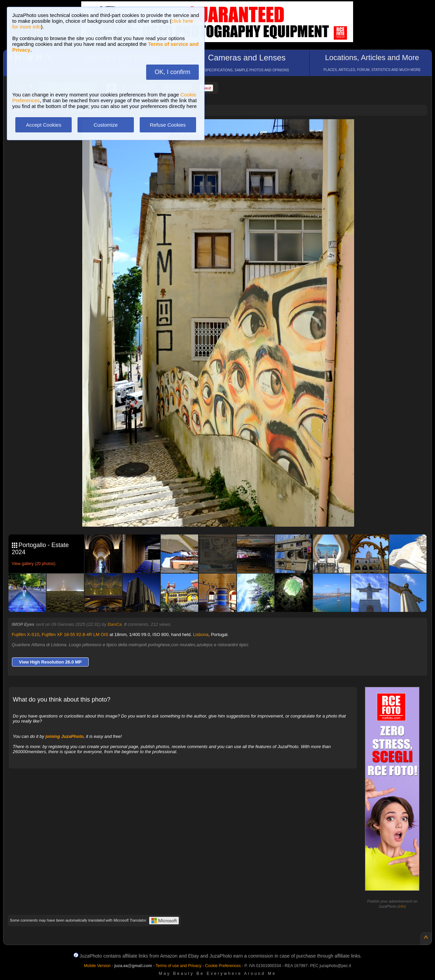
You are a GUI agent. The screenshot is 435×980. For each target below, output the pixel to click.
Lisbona (201, 634)
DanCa (115, 624)
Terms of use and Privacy (179, 966)
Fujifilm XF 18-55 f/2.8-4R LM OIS (75, 634)
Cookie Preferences (223, 966)
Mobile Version (97, 966)
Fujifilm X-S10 (26, 634)
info (402, 906)
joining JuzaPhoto (65, 736)
